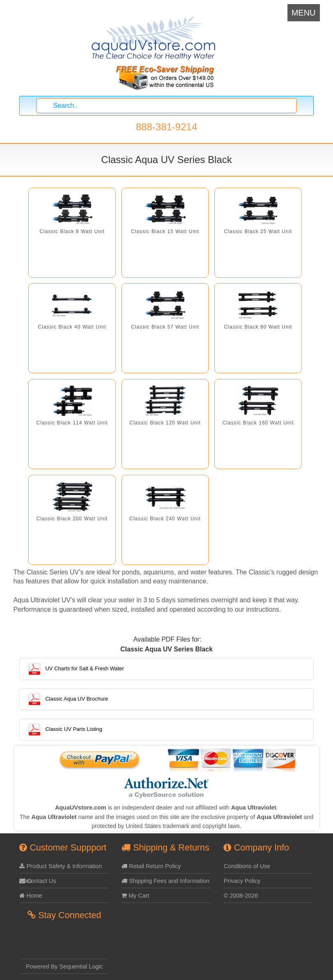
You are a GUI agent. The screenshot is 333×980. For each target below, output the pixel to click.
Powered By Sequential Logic (64, 966)
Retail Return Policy (151, 866)
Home (31, 896)
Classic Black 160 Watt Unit (258, 423)
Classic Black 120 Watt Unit (165, 423)
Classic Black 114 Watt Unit (72, 423)
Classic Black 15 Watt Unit (165, 231)
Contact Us (38, 881)
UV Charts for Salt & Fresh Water (76, 668)
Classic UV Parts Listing (65, 729)
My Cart (135, 896)
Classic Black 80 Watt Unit (258, 327)
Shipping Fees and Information (165, 881)
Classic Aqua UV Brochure (68, 699)
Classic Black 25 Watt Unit (258, 231)
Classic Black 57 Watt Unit (165, 327)
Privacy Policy (242, 881)
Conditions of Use (247, 866)
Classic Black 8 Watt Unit (72, 231)
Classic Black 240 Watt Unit (165, 519)
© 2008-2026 (241, 896)
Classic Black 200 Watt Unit (72, 519)
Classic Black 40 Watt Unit (72, 327)
